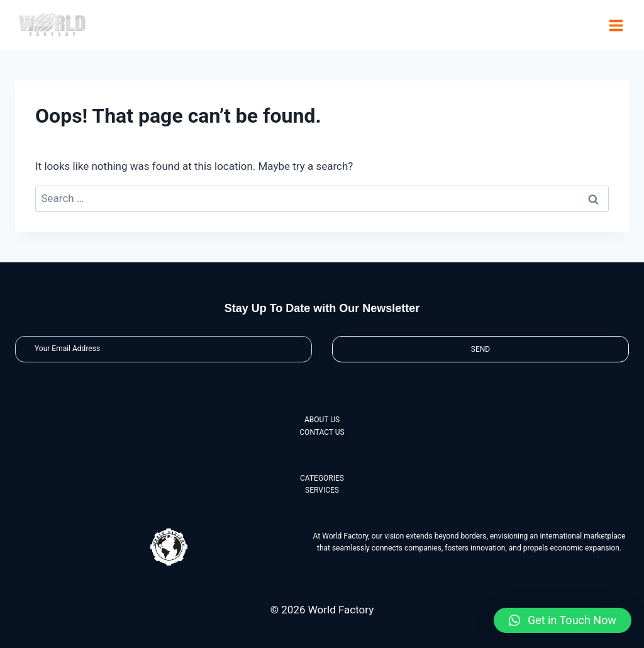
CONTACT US (322, 432)
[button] (563, 620)
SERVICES (322, 490)
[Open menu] (616, 25)
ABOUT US (322, 420)
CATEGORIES (322, 478)
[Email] (164, 349)
